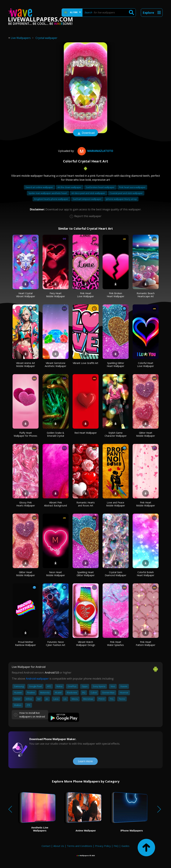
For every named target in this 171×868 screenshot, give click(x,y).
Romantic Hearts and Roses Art (86, 504)
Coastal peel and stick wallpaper (126, 193)
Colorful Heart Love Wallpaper (146, 365)
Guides (125, 846)
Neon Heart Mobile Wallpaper (55, 574)
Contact (46, 846)
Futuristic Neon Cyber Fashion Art (56, 643)
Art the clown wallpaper (70, 187)
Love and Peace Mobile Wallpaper (116, 504)
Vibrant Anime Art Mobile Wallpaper (26, 365)
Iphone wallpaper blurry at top (121, 199)
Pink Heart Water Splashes (116, 643)
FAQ (116, 846)
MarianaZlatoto (95, 151)
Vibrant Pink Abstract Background (55, 504)
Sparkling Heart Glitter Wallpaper (86, 574)
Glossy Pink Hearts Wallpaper (26, 504)
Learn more (85, 761)
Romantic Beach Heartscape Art (146, 295)
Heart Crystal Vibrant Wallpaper (26, 295)
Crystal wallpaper (46, 38)
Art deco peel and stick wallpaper (89, 193)
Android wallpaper (37, 679)
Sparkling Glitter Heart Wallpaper (116, 365)
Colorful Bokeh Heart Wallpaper (146, 574)
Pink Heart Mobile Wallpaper (146, 504)
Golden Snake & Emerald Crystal (55, 434)
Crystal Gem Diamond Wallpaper (116, 574)
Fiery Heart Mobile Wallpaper (55, 295)
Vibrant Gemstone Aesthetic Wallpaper (55, 365)
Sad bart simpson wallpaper (87, 199)
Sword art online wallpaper (39, 187)
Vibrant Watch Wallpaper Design (86, 643)
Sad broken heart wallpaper (100, 187)
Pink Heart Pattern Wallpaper (146, 643)
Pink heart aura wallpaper (132, 187)
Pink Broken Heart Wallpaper (116, 295)
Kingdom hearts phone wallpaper (51, 199)
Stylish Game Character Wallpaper (116, 434)
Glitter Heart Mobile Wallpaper (146, 434)
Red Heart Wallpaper (86, 433)
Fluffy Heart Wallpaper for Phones (25, 434)
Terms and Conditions (80, 846)
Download (85, 133)
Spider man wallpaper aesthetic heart (48, 193)
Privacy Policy (103, 846)
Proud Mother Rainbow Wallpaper (25, 643)
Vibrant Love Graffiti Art (85, 363)
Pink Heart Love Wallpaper (85, 295)
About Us (59, 846)
